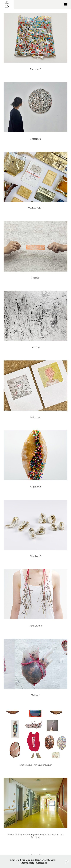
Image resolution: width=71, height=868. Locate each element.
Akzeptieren (27, 863)
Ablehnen (42, 863)
